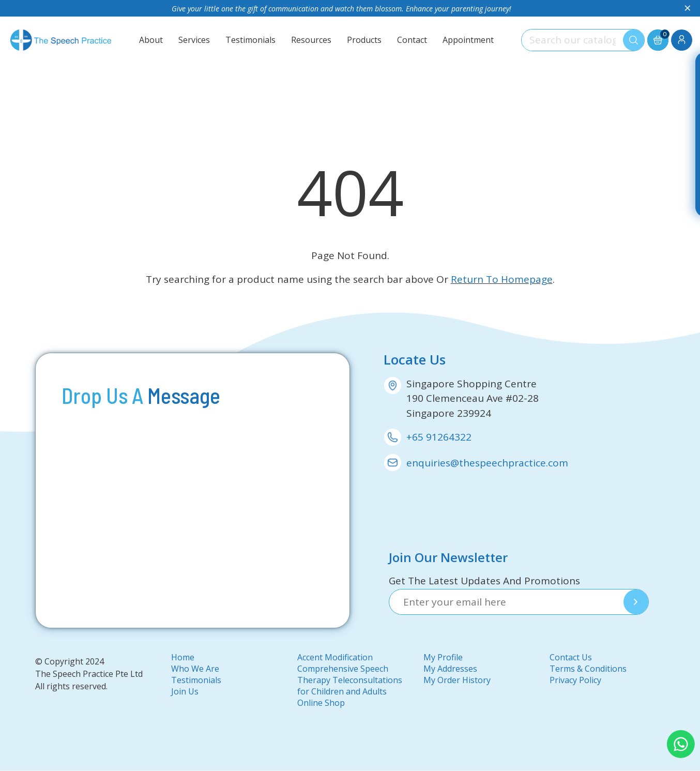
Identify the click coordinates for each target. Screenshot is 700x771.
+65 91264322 (439, 437)
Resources (311, 40)
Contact (412, 40)
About (151, 40)
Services (194, 40)
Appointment (468, 40)
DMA (56, 696)
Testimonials (250, 40)
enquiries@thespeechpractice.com (487, 463)
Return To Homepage (502, 279)
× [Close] (688, 8)
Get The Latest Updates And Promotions (484, 581)
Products (364, 40)
